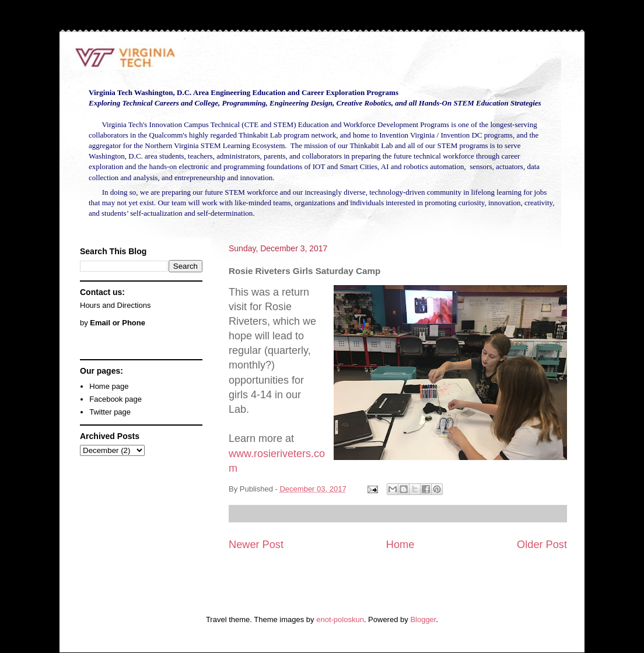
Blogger (423, 619)
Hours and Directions (115, 305)
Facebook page (116, 399)
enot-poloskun (340, 619)
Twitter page (110, 412)
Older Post (542, 545)
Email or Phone (118, 323)
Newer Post (256, 545)
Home (400, 545)
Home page (109, 386)
